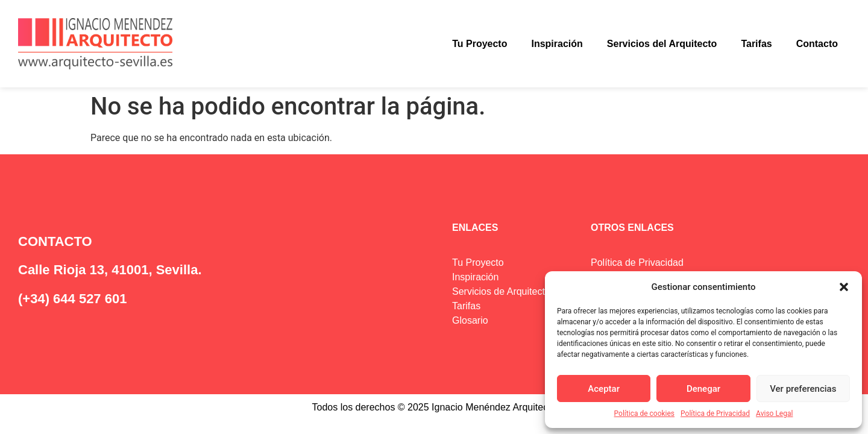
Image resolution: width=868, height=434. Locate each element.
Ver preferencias (803, 389)
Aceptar (604, 389)
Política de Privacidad (715, 414)
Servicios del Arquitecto (662, 44)
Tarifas (756, 44)
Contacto (817, 44)
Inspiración (557, 44)
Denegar (703, 389)
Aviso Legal (774, 414)
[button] (844, 287)
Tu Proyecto (480, 44)
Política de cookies (645, 414)
